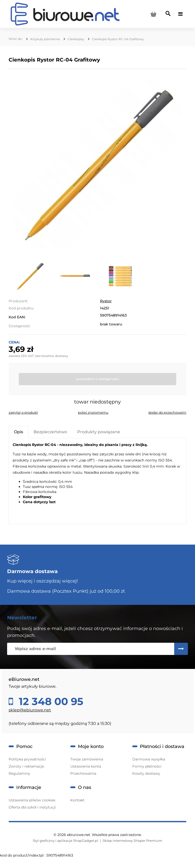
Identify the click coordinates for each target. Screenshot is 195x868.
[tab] (19, 432)
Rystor (106, 301)
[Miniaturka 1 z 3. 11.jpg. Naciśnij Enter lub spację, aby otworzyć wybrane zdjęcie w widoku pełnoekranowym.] (30, 276)
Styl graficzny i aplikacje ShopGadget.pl (66, 841)
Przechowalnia (83, 773)
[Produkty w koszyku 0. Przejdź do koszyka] (153, 14)
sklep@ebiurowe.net (30, 710)
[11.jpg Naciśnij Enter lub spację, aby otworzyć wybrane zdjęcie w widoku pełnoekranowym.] (98, 163)
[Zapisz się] (181, 649)
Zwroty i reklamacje (26, 766)
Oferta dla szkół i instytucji (32, 807)
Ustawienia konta (86, 766)
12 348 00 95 (50, 701)
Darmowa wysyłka (149, 759)
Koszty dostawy (146, 773)
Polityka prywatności (27, 759)
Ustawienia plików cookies (32, 800)
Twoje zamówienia (87, 759)
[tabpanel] (97, 481)
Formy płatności (147, 766)
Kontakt (77, 800)
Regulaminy (19, 773)
